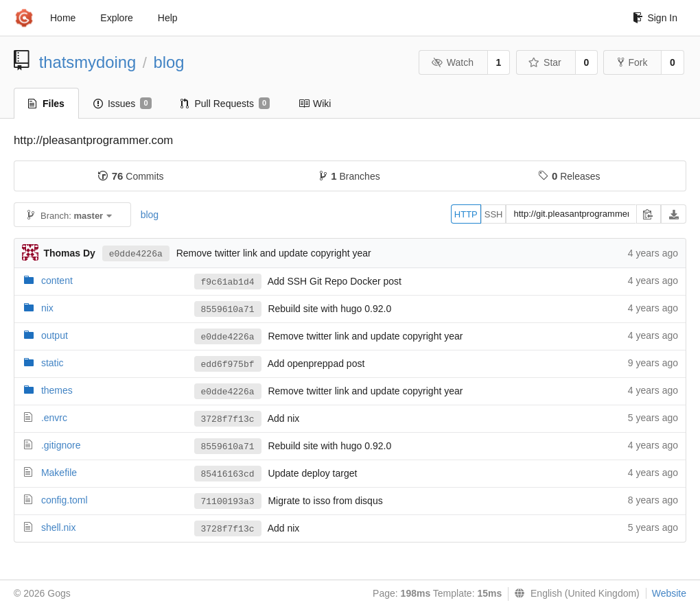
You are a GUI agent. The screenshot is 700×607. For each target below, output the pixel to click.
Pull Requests (225, 104)
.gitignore (61, 445)
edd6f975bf (228, 365)
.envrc (54, 418)
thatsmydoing (88, 62)
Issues (122, 104)
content (57, 281)
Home (63, 18)
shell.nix (59, 527)
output (55, 335)
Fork (632, 62)
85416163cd (228, 474)
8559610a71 (228, 310)
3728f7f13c (228, 419)
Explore (116, 18)
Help (168, 18)
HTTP (466, 214)
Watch (452, 62)
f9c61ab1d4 (228, 282)
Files (46, 104)
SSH (494, 214)
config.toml (65, 500)
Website (669, 593)
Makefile (59, 473)
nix (47, 308)
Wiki (315, 104)
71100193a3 (228, 502)
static (52, 363)
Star (545, 62)
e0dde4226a (136, 254)
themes (57, 390)
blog (169, 62)
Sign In (655, 18)
